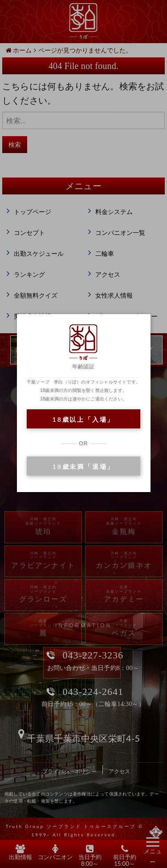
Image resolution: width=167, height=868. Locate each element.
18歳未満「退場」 (83, 466)
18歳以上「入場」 (83, 419)
